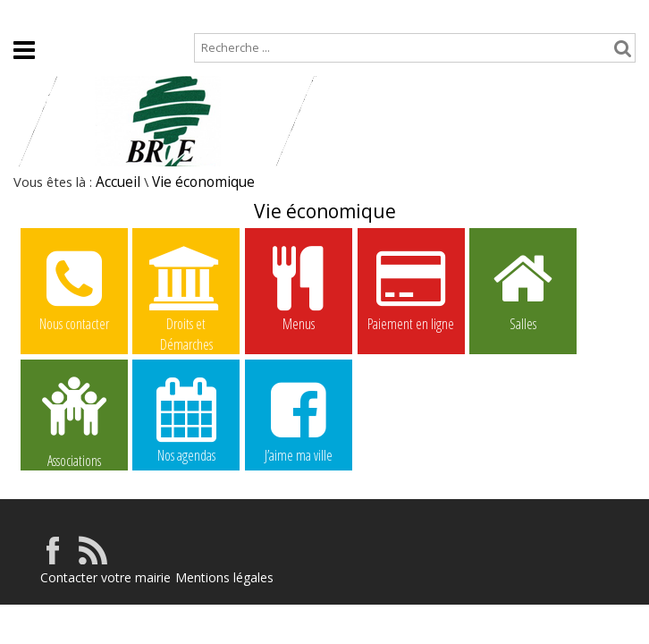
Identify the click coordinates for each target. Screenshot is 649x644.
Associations (74, 420)
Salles (523, 288)
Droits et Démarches (186, 289)
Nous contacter (74, 288)
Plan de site (110, 15)
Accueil (28, 15)
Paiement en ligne (411, 288)
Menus (299, 288)
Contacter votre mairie (105, 577)
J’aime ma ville (299, 419)
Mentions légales (224, 577)
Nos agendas (186, 419)
